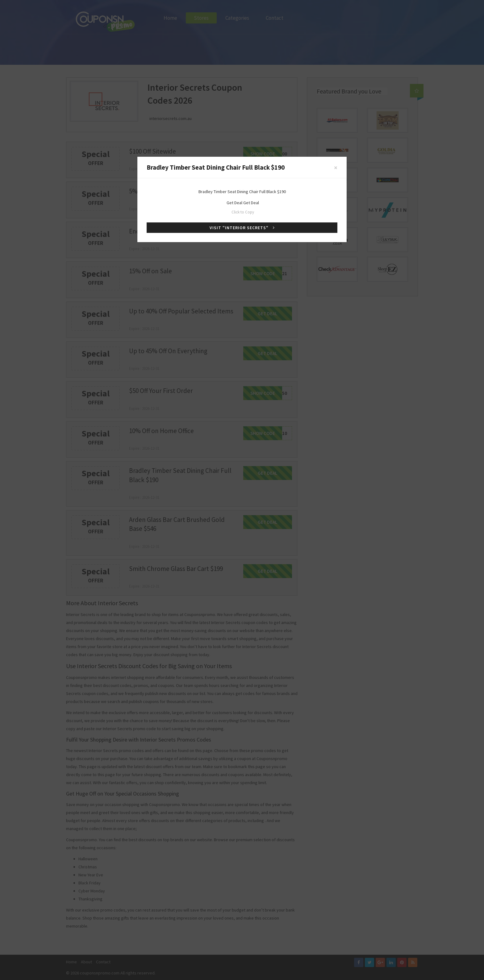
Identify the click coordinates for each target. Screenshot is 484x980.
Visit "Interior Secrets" (242, 228)
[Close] (336, 168)
